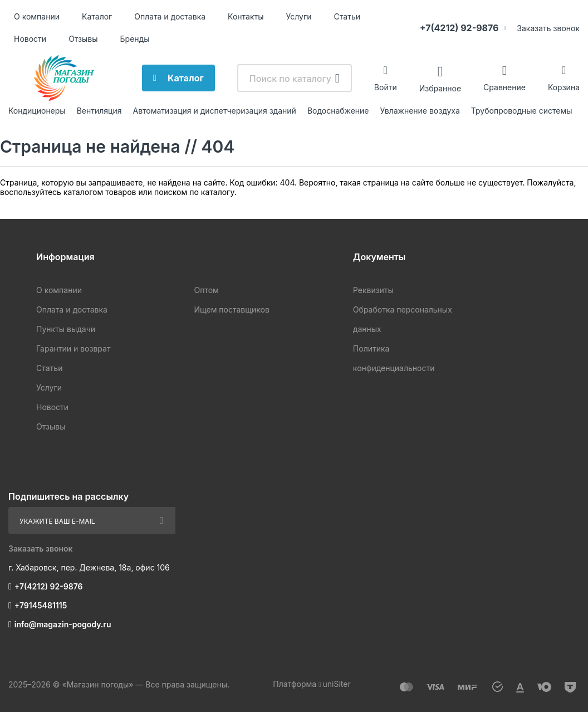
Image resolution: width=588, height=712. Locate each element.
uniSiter (337, 684)
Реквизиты (373, 290)
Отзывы (83, 39)
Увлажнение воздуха (420, 111)
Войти (386, 87)
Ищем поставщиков (231, 309)
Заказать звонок (548, 28)
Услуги (299, 16)
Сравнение (504, 87)
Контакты (246, 16)
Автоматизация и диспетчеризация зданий (214, 111)
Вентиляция (99, 111)
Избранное (440, 88)
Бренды (135, 39)
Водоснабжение (338, 111)
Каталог (97, 16)
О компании (37, 16)
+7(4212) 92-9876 (459, 28)
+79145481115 (41, 605)
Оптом (206, 290)
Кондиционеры (37, 111)
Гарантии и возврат (73, 348)
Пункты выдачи (66, 329)
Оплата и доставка (170, 16)
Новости (30, 39)
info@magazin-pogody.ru (63, 624)
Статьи (347, 16)
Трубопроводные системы (522, 111)
